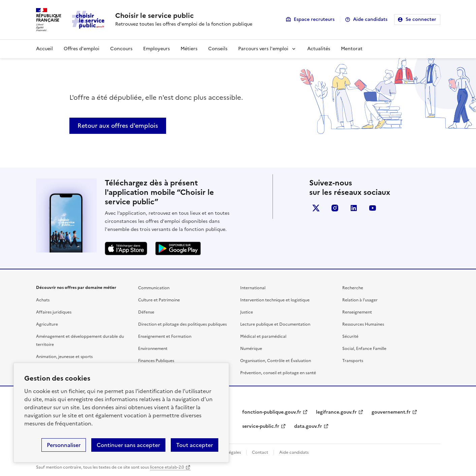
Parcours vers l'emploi (263, 49)
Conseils (218, 49)
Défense (146, 312)
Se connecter (421, 19)
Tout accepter (195, 445)
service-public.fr (261, 426)
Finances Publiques (156, 361)
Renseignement (357, 312)
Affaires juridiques (54, 312)
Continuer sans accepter (128, 445)
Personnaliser (64, 445)
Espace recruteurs (314, 19)
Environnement (153, 349)
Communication (154, 288)
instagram (335, 208)
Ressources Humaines (363, 324)
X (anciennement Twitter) (316, 208)
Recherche (353, 288)
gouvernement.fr (391, 412)
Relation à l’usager (360, 300)
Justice (247, 312)
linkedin (354, 208)
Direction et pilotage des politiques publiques (182, 324)
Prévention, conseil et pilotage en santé (278, 373)
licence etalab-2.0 (167, 467)
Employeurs (156, 49)
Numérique (251, 349)
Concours (121, 49)
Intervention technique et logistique (275, 300)
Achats (43, 300)
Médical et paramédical (263, 336)
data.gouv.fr (308, 426)
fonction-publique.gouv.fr (272, 412)
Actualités (319, 49)
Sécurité (350, 336)
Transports (353, 361)
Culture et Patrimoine (159, 300)
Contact (260, 452)
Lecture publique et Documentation (275, 324)
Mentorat (352, 49)
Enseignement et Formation (165, 336)
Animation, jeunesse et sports (64, 357)
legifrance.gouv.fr (336, 412)
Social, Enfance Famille (364, 349)
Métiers (189, 49)
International (253, 288)
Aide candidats (370, 19)
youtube (373, 208)
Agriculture (47, 324)
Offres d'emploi (82, 49)
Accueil (44, 49)
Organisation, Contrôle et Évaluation (276, 361)
